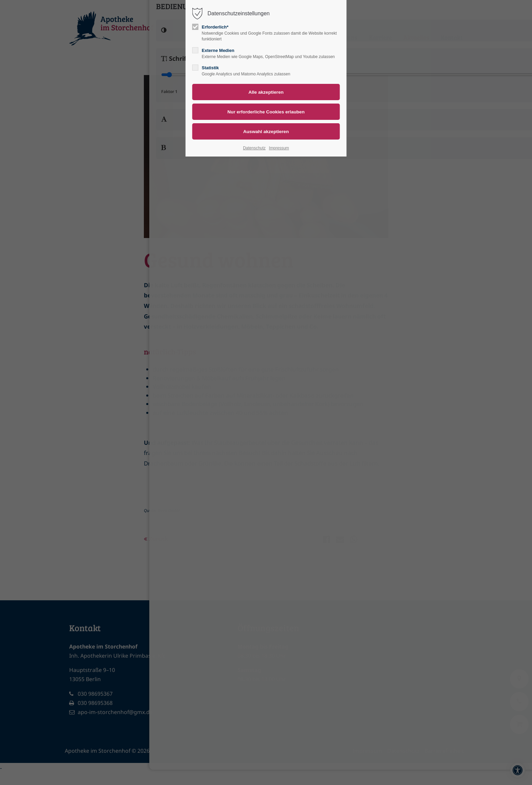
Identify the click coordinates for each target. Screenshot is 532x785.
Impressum (279, 148)
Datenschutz (254, 148)
